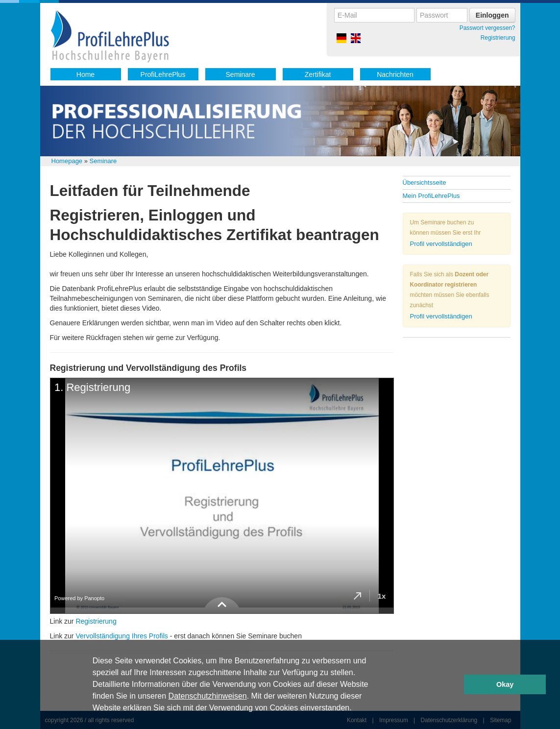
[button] (355, 709)
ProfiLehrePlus (163, 74)
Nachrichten (395, 74)
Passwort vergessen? (487, 28)
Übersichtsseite (425, 182)
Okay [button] (505, 684)
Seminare (241, 74)
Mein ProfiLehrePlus (431, 196)
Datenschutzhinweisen (208, 696)
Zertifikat (318, 74)
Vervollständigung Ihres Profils (122, 636)
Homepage (67, 161)
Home (85, 74)
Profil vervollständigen (441, 244)
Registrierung (498, 38)
